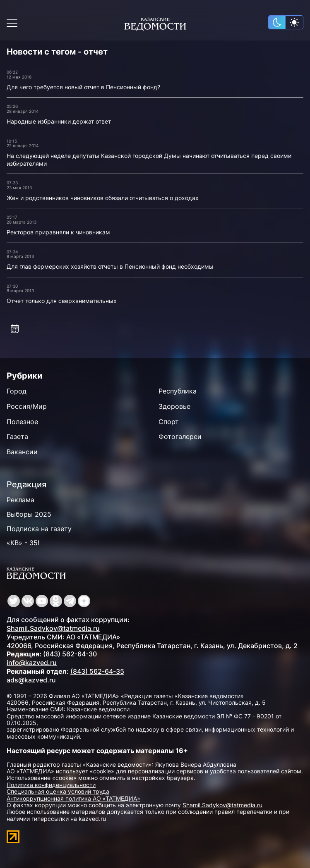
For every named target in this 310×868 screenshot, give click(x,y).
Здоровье (174, 406)
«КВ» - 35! (23, 543)
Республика (178, 391)
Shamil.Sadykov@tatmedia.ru (53, 628)
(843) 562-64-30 (70, 654)
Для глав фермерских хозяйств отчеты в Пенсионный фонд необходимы (110, 266)
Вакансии (22, 452)
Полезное (22, 422)
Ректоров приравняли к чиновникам (58, 232)
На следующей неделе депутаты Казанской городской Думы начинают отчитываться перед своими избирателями (149, 160)
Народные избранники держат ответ (59, 121)
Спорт (169, 422)
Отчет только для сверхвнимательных (62, 301)
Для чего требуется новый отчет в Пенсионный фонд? (83, 87)
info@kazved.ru (32, 663)
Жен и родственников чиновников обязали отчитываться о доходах (103, 198)
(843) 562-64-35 (97, 671)
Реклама (20, 500)
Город (17, 391)
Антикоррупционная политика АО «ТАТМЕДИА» (73, 798)
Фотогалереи (180, 436)
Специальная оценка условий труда (58, 791)
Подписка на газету (39, 529)
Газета (17, 436)
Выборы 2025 (29, 514)
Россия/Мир (27, 406)
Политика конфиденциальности (51, 785)
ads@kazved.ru (31, 680)
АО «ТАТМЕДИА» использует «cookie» (60, 771)
